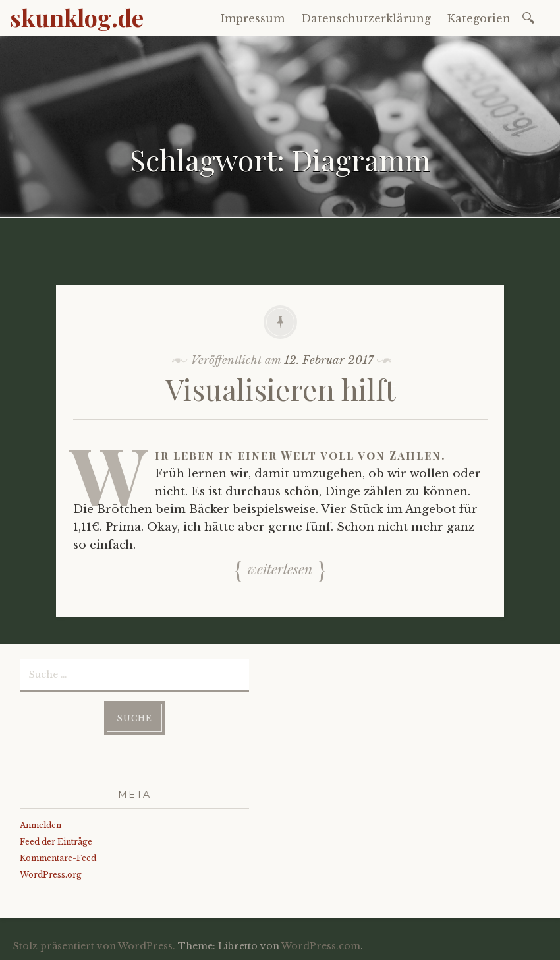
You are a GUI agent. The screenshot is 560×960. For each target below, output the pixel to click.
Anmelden (41, 825)
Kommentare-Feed (58, 858)
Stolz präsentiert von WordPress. (94, 946)
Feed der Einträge (56, 842)
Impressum (253, 18)
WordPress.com (321, 946)
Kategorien (479, 18)
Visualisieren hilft (280, 389)
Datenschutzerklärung (366, 18)
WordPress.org (51, 875)
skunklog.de (77, 17)
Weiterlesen (280, 568)
